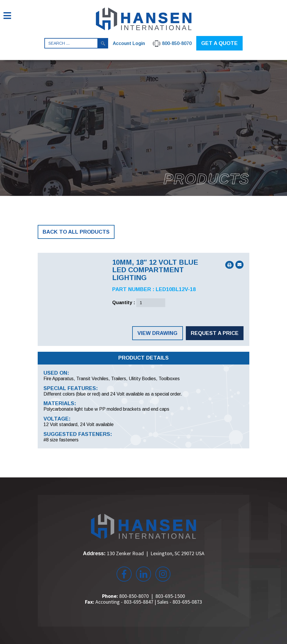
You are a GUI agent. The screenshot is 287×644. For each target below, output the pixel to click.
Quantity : (124, 303)
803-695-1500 (170, 596)
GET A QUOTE (219, 43)
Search (103, 43)
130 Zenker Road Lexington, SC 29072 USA (156, 553)
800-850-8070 (134, 596)
